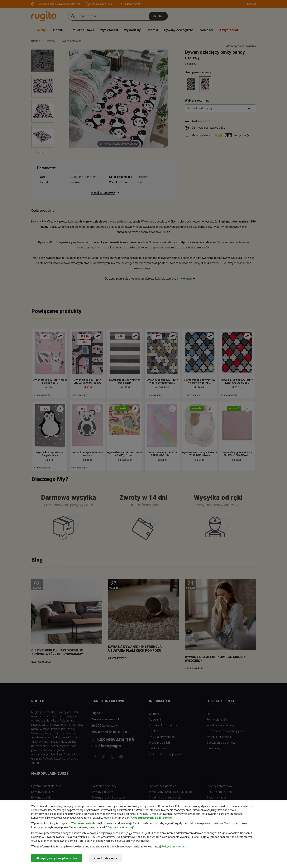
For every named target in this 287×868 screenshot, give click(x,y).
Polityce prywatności (174, 846)
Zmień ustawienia (105, 858)
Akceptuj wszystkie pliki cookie (57, 858)
